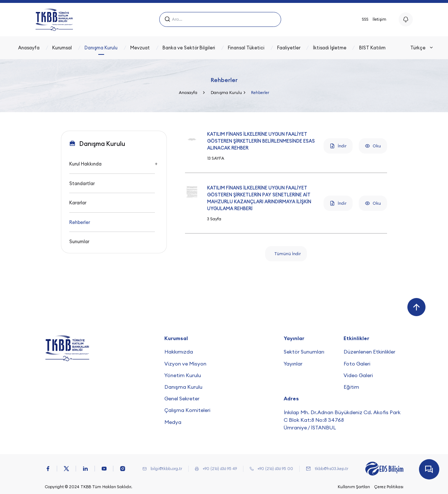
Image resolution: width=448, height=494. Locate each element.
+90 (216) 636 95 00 (275, 469)
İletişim (379, 19)
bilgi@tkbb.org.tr (166, 469)
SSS (365, 19)
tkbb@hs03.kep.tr (332, 469)
